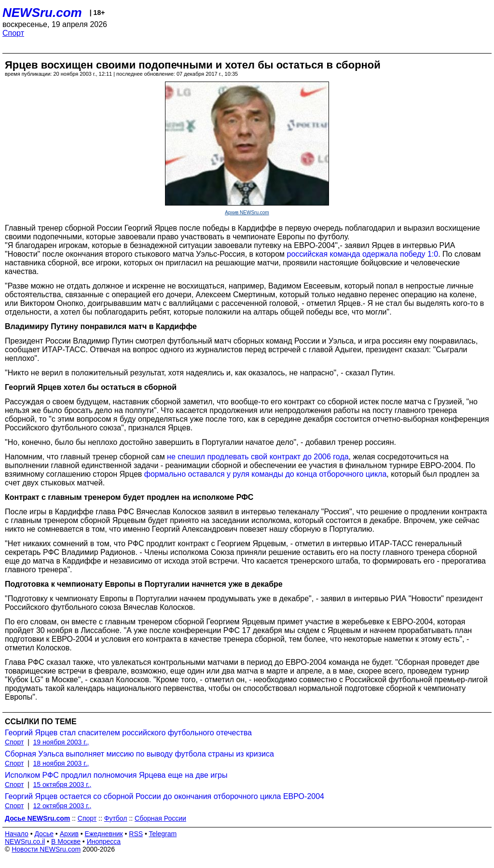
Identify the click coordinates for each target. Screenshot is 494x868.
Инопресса (104, 841)
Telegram (163, 834)
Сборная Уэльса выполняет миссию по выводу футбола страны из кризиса (139, 754)
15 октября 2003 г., (62, 785)
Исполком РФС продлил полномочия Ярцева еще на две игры (116, 775)
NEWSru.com (42, 13)
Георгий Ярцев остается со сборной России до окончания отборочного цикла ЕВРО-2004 (165, 796)
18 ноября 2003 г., (61, 763)
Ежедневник (104, 834)
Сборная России (160, 818)
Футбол (116, 818)
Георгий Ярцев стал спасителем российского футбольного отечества (128, 733)
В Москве (66, 841)
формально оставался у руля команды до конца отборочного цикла (266, 474)
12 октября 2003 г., (62, 806)
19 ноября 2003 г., (61, 742)
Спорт (13, 33)
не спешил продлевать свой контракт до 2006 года (258, 457)
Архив (69, 834)
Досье (44, 834)
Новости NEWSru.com (46, 849)
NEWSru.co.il (25, 841)
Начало (17, 834)
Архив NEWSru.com (247, 213)
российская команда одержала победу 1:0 (363, 254)
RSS (136, 834)
